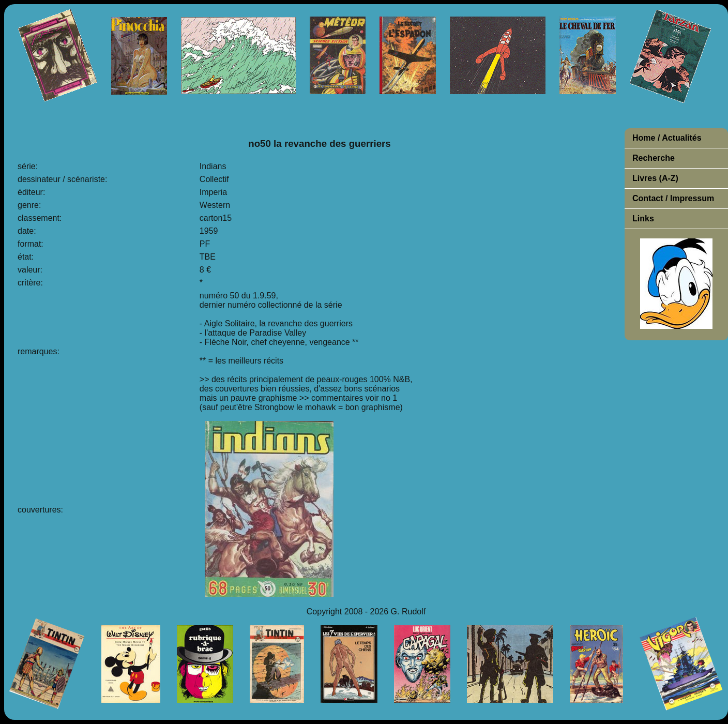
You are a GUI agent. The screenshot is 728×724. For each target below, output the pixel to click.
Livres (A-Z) (655, 178)
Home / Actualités (667, 138)
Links (643, 218)
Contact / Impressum (673, 198)
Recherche (654, 158)
